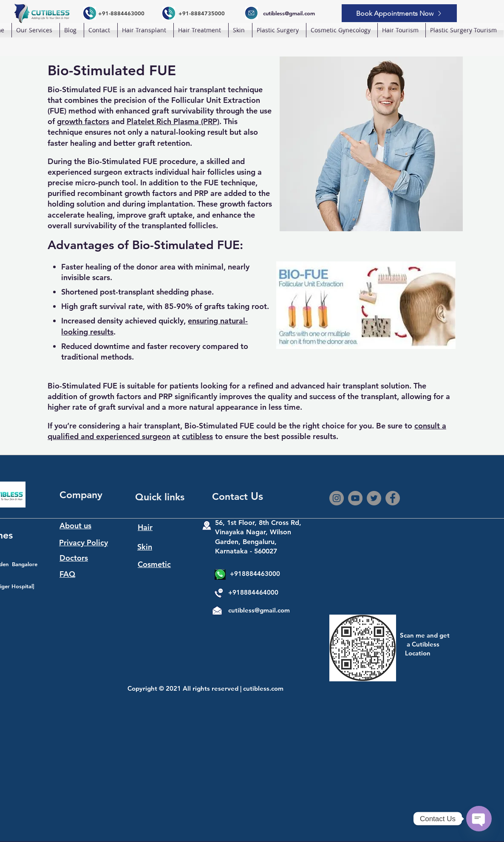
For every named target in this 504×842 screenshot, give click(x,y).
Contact (231, 496)
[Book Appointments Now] (399, 13)
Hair (145, 527)
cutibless (197, 436)
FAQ (67, 574)
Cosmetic (154, 564)
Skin (145, 547)
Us (257, 496)
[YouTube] (355, 498)
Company (81, 495)
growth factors (83, 121)
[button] (146, 30)
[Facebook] (393, 498)
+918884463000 (255, 574)
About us (75, 526)
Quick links (160, 497)
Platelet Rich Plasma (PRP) (173, 121)
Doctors (74, 558)
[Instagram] (337, 498)
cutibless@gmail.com (259, 610)
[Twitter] (374, 498)
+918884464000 (253, 592)
